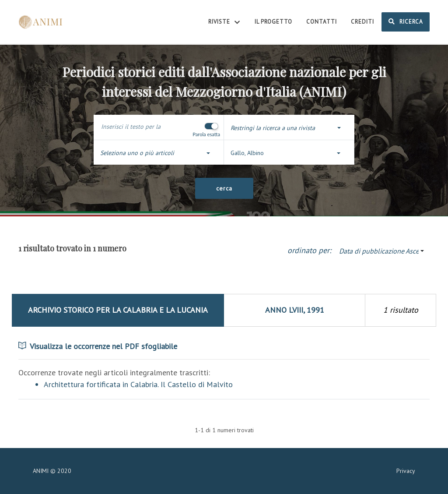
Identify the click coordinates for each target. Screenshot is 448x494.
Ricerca (406, 21)
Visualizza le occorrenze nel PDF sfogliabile (98, 346)
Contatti (322, 22)
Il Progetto (273, 22)
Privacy (406, 471)
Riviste (224, 22)
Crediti (362, 22)
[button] (289, 128)
